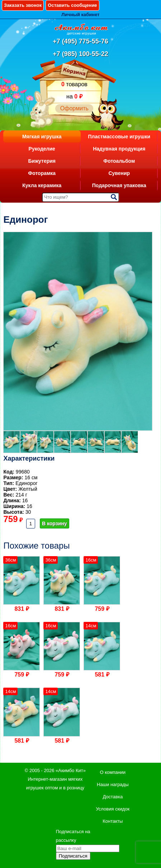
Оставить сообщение (72, 5)
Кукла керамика (42, 185)
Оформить (74, 108)
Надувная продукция (119, 149)
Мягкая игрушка (42, 137)
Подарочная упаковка (119, 185)
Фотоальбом (119, 161)
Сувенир (119, 173)
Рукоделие (42, 149)
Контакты (113, 821)
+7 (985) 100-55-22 (80, 54)
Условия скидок (113, 809)
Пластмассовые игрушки (119, 137)
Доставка (113, 797)
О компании (113, 772)
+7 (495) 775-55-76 (80, 41)
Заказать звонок (23, 5)
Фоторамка (42, 173)
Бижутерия (42, 161)
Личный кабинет (80, 15)
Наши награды (113, 784)
